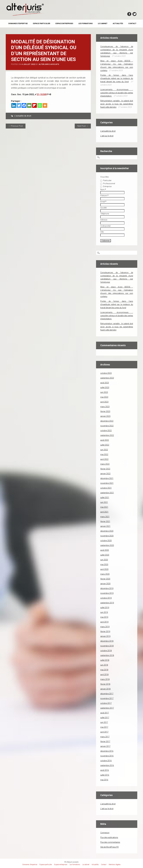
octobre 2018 (106, 651)
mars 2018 (105, 679)
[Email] (29, 105)
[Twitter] (19, 105)
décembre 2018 (107, 641)
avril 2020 (104, 569)
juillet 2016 (105, 775)
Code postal (105, 226)
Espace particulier (42, 24)
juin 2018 (104, 665)
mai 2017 (104, 727)
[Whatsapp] (40, 105)
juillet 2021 (105, 498)
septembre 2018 (107, 655)
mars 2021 (105, 517)
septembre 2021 (107, 493)
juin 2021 (104, 502)
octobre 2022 (106, 431)
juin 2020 (104, 560)
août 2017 (105, 713)
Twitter (134, 14)
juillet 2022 (105, 445)
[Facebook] (24, 105)
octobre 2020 (106, 541)
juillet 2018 (105, 660)
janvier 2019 (105, 636)
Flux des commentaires (110, 842)
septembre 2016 (107, 765)
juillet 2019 (105, 608)
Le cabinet (103, 24)
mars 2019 (105, 627)
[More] (45, 105)
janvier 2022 (105, 474)
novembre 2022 (107, 426)
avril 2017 (104, 732)
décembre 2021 (107, 478)
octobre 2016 (106, 761)
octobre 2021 (106, 488)
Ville (102, 232)
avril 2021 (104, 512)
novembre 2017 (107, 698)
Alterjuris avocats (49, 64)
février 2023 (105, 411)
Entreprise (106, 186)
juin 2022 (104, 450)
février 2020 (105, 579)
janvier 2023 (105, 416)
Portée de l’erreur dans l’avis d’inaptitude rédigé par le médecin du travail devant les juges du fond (117, 78)
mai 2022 (104, 454)
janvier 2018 (105, 689)
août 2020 (105, 550)
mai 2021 (104, 507)
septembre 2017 (107, 708)
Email (103, 202)
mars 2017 (105, 737)
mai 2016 (104, 780)
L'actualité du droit (23, 116)
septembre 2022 (107, 435)
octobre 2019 (106, 598)
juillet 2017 (105, 718)
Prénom (104, 195)
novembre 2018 (107, 646)
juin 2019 (104, 612)
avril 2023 (104, 402)
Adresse (104, 220)
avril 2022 (104, 459)
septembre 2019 (107, 603)
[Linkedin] (14, 105)
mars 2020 (105, 574)
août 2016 (105, 770)
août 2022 (105, 440)
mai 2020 (104, 564)
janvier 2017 (105, 746)
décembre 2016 (107, 751)
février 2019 (105, 631)
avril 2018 (104, 675)
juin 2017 (104, 722)
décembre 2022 (107, 421)
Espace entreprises (64, 24)
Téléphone (105, 214)
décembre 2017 (107, 694)
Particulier (106, 180)
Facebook (129, 14)
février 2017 (105, 741)
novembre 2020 (107, 536)
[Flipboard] (34, 105)
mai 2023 (104, 397)
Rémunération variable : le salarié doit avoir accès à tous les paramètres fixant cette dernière (117, 104)
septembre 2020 (107, 545)
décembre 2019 (107, 588)
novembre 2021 (107, 483)
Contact (132, 24)
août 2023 (105, 383)
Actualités (118, 24)
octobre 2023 (106, 373)
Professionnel (108, 184)
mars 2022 (105, 464)
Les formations (86, 24)
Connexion (105, 833)
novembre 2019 (107, 593)
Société (103, 208)
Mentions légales (115, 865)
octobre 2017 (106, 703)
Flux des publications (109, 837)
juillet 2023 (105, 387)
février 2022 (105, 469)
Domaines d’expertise (18, 24)
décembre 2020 (107, 531)
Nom (103, 189)
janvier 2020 (105, 584)
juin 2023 (104, 392)
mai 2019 (104, 617)
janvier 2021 (105, 526)
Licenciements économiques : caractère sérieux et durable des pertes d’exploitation (117, 93)
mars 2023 (105, 407)
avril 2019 (104, 622)
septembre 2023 (107, 378)
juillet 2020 (105, 555)
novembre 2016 (107, 756)
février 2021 (105, 521)
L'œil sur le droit (107, 136)
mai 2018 (104, 670)
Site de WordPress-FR (109, 847)
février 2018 (105, 684)
